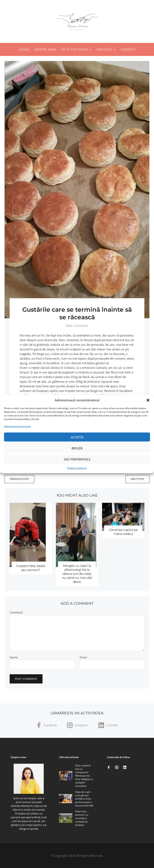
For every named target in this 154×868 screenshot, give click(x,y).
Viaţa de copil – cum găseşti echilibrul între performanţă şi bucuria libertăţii (84, 799)
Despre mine (45, 49)
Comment (16, 612)
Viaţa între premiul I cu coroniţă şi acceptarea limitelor (82, 818)
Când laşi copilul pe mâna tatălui (123, 532)
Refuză (77, 448)
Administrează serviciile (17, 426)
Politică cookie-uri (77, 468)
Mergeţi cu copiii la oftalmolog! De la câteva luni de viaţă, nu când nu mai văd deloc (77, 574)
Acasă (24, 49)
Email (83, 657)
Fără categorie (77, 326)
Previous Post (19, 479)
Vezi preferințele (77, 459)
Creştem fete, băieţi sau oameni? (31, 568)
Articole (104, 49)
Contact (128, 49)
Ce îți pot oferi (74, 49)
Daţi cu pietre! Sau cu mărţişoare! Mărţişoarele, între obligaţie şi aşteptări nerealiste (84, 776)
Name (14, 657)
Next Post (137, 479)
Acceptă (77, 437)
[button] (148, 400)
